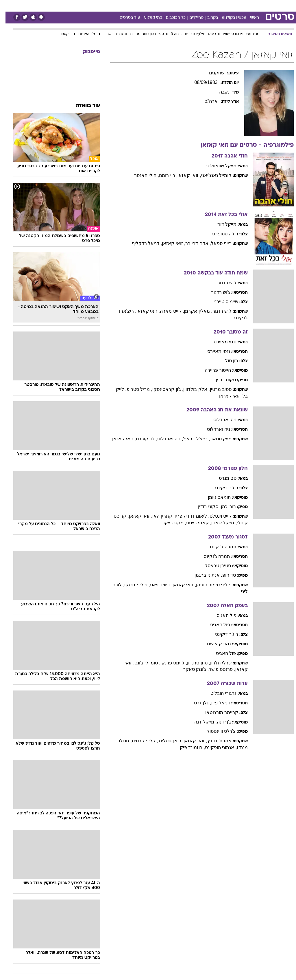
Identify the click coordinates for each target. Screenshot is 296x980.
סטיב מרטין (215, 389)
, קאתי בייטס (193, 523)
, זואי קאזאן (184, 175)
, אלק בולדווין (191, 389)
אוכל (159, 5)
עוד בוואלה (83, 106)
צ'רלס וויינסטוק (216, 731)
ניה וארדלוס (219, 420)
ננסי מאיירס (220, 342)
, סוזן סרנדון (193, 663)
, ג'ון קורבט (141, 439)
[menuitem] (219, 6)
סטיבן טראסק (212, 566)
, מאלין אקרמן (193, 311)
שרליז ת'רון (215, 663)
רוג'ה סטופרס (220, 234)
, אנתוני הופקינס (215, 747)
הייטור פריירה (212, 370)
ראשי (249, 18)
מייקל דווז (221, 224)
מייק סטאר (215, 439)
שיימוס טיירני (220, 302)
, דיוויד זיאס (156, 585)
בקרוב (207, 18)
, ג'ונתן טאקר (190, 669)
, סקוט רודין (204, 507)
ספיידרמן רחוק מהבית (141, 34)
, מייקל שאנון (219, 523)
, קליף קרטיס (139, 741)
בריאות (142, 5)
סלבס (188, 5)
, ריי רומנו (163, 175)
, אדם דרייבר (193, 243)
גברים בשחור (108, 34)
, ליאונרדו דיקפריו (186, 516)
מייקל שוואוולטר (215, 166)
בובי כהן (223, 507)
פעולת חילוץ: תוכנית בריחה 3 (188, 34)
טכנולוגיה (104, 5)
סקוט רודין (220, 380)
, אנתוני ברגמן (203, 575)
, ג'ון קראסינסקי (162, 389)
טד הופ (224, 575)
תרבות (205, 5)
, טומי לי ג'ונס (142, 663)
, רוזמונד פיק (187, 747)
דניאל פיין (215, 703)
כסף (173, 5)
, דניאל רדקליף (141, 243)
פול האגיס (221, 615)
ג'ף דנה (219, 722)
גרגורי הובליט (218, 693)
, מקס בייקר (169, 523)
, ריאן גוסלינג (165, 741)
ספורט (222, 5)
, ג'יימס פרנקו (168, 663)
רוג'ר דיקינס (221, 488)
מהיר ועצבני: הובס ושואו (236, 34)
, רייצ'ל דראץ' (191, 439)
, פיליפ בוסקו (132, 585)
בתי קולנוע (148, 18)
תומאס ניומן (214, 497)
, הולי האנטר (141, 175)
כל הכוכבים (170, 18)
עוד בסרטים (124, 18)
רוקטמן (60, 34)
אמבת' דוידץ (214, 741)
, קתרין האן (158, 516)
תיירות (124, 5)
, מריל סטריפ (134, 389)
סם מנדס (222, 478)
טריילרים (191, 18)
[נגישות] (8, 5)
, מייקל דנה (200, 722)
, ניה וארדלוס (165, 439)
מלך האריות (82, 34)
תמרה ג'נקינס (218, 547)
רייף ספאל (216, 243)
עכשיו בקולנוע (229, 18)
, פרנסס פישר (217, 669)
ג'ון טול (226, 361)
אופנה (84, 5)
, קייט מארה (166, 311)
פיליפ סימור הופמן (208, 585)
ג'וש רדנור (222, 283)
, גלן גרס (197, 703)
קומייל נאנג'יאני (211, 175)
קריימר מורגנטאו (216, 712)
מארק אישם (213, 644)
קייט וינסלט (215, 516)
